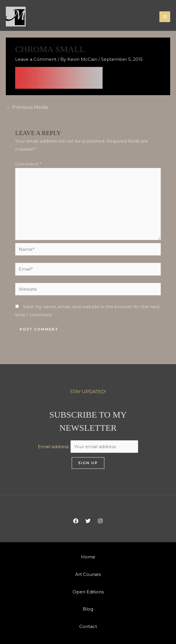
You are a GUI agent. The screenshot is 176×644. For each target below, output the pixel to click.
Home (88, 557)
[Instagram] (100, 521)
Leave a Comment (36, 59)
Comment (28, 164)
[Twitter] (88, 521)
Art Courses (88, 574)
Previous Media (27, 107)
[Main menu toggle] (165, 17)
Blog (88, 609)
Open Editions (88, 592)
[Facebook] (76, 521)
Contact (88, 626)
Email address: (88, 447)
